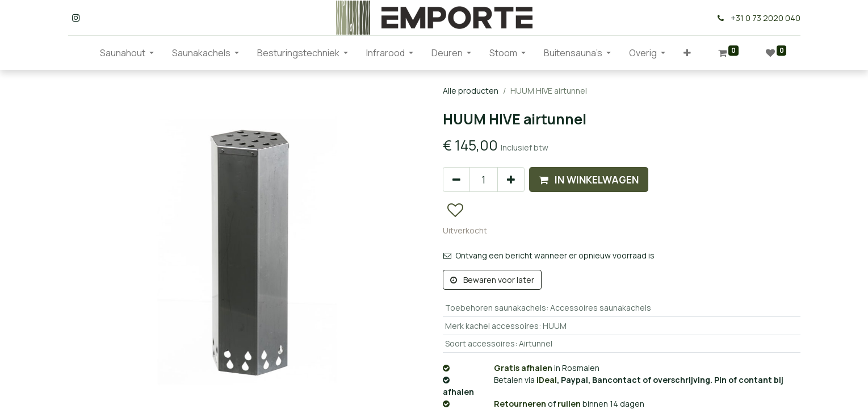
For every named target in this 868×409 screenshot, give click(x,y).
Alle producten (471, 91)
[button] (687, 53)
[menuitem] (82, 53)
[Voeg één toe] (511, 180)
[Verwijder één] (456, 180)
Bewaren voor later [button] (492, 280)
